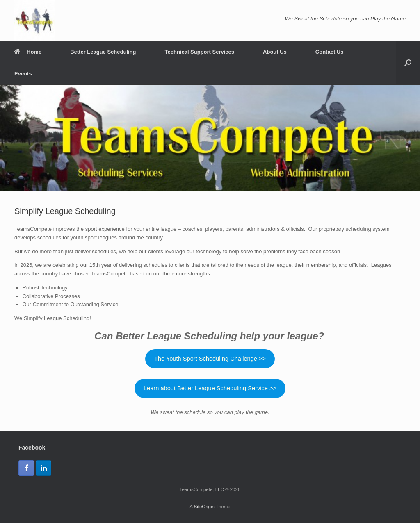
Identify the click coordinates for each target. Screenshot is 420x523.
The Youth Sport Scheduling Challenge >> (210, 359)
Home (28, 52)
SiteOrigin (204, 507)
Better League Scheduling (103, 52)
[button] (408, 63)
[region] (210, 138)
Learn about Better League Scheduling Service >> (210, 388)
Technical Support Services (200, 52)
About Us (275, 52)
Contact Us (330, 52)
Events (23, 74)
